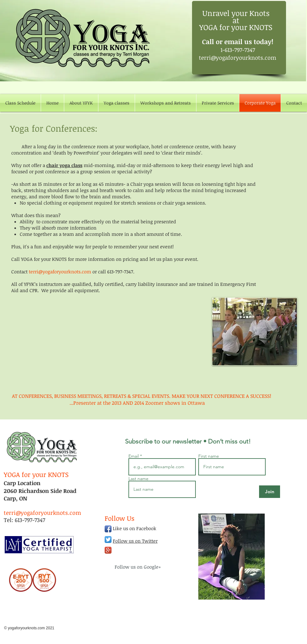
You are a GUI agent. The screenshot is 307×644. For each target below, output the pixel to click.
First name (209, 456)
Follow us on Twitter (135, 541)
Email (134, 456)
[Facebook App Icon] (108, 529)
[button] (117, 103)
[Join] (270, 492)
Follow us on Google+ (138, 567)
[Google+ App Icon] (108, 550)
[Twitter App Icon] (108, 540)
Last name (138, 479)
